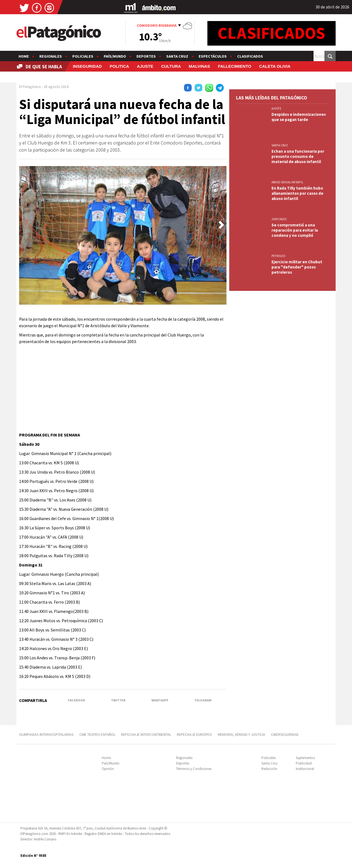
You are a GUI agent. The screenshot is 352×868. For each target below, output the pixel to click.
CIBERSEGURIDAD (285, 734)
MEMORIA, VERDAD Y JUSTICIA (241, 734)
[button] (221, 225)
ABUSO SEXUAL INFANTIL (287, 182)
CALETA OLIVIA (275, 66)
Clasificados (250, 56)
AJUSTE (145, 66)
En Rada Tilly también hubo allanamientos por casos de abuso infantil (297, 193)
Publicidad (304, 763)
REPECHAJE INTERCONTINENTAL (146, 734)
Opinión (108, 769)
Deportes (146, 56)
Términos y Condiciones (194, 769)
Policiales (83, 56)
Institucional (305, 769)
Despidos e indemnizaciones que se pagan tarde (299, 117)
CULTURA (171, 66)
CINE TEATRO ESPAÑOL (97, 734)
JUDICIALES (279, 219)
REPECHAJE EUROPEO (194, 734)
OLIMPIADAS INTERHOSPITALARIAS (46, 734)
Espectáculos (213, 56)
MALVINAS (199, 66)
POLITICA (119, 66)
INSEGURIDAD (87, 66)
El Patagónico (30, 87)
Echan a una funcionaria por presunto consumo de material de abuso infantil (298, 156)
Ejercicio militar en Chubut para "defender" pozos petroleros (297, 267)
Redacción (269, 769)
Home (24, 56)
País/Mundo (115, 56)
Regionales (51, 56)
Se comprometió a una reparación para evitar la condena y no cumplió (295, 230)
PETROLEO (278, 256)
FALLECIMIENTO (235, 66)
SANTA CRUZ (280, 145)
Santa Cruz (177, 56)
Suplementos (305, 758)
